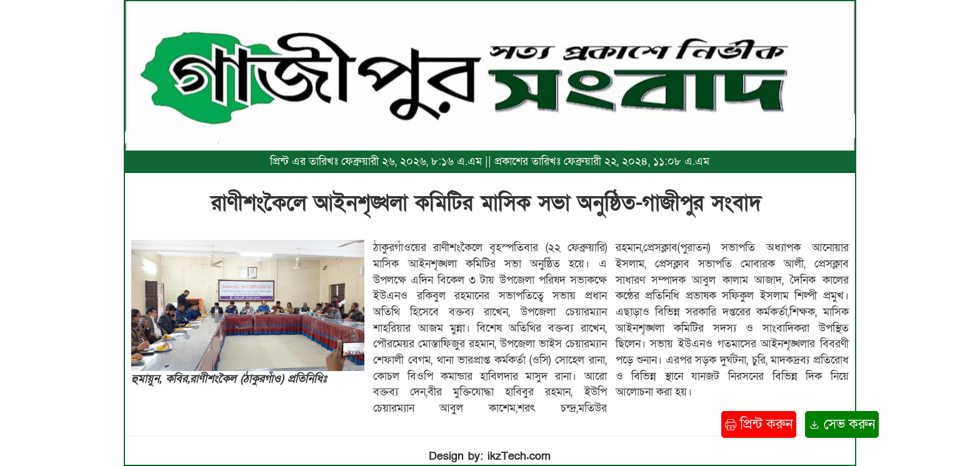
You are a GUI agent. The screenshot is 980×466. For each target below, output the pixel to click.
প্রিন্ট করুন (759, 424)
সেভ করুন (842, 424)
